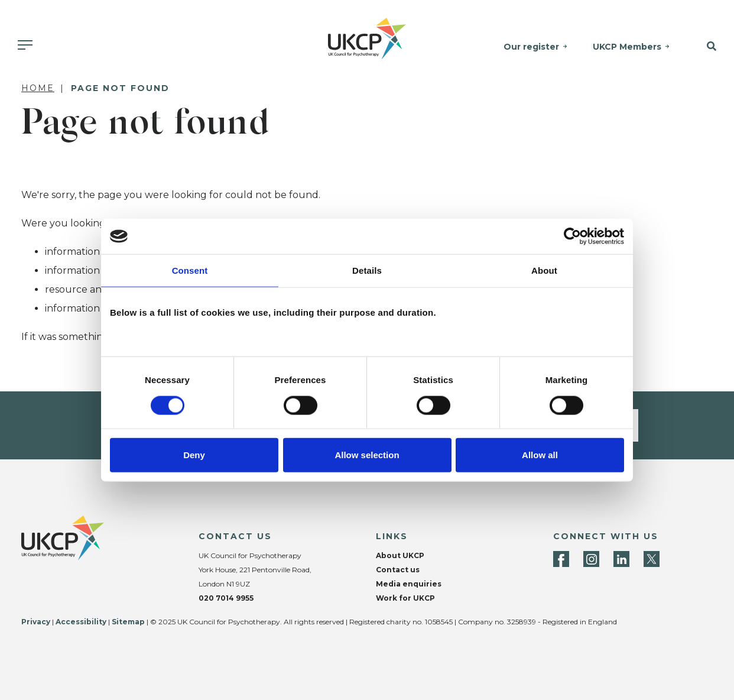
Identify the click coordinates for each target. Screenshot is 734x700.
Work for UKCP (405, 598)
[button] (707, 47)
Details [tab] (367, 270)
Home (38, 88)
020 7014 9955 (226, 598)
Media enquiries (409, 584)
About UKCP (400, 555)
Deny (194, 454)
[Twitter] (652, 559)
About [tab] (544, 270)
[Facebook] (561, 559)
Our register (531, 47)
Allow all (540, 454)
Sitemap (128, 622)
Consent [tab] (190, 270)
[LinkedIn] (621, 559)
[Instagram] (591, 559)
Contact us (398, 570)
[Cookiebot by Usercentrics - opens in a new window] (572, 236)
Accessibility (81, 622)
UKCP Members (627, 47)
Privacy (36, 622)
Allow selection (367, 454)
